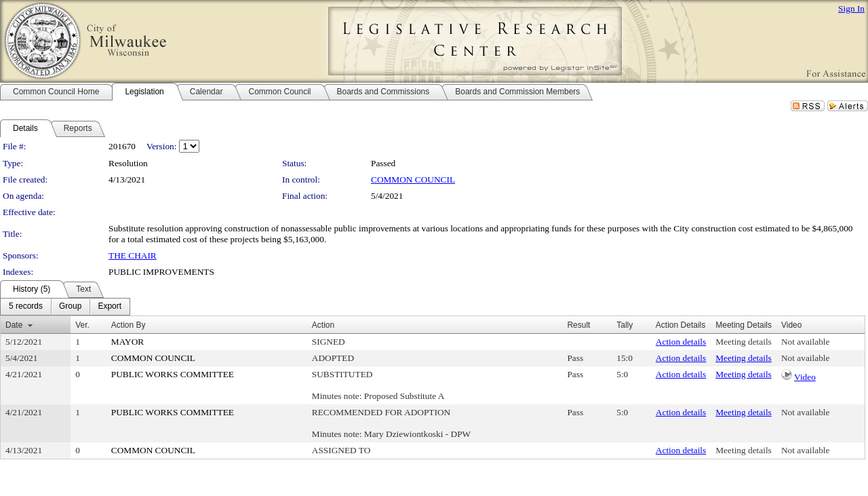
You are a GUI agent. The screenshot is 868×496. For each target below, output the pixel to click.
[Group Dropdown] (70, 307)
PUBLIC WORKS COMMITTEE (173, 374)
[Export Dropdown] (110, 307)
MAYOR (127, 342)
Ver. (82, 325)
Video (805, 377)
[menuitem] (26, 307)
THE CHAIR (133, 255)
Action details (681, 342)
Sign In (851, 8)
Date (14, 325)
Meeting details (744, 342)
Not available (805, 342)
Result (578, 325)
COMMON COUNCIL (413, 179)
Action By (129, 325)
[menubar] (65, 307)
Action (323, 325)
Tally (625, 325)
